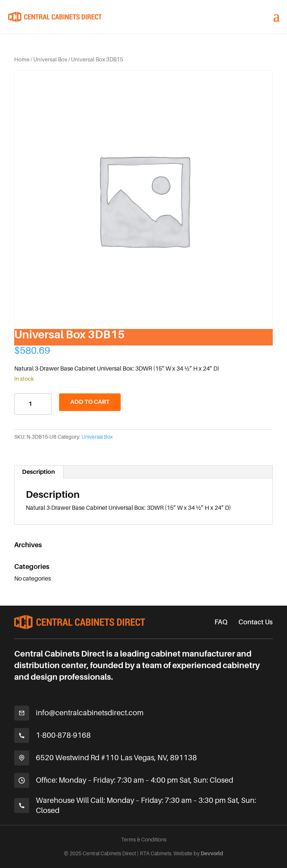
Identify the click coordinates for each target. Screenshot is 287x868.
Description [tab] (38, 472)
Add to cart (90, 402)
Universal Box (50, 60)
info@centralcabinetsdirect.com (90, 713)
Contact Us (256, 622)
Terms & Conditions (144, 840)
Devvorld (212, 853)
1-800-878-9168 (63, 735)
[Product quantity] (33, 404)
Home (22, 60)
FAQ (221, 622)
